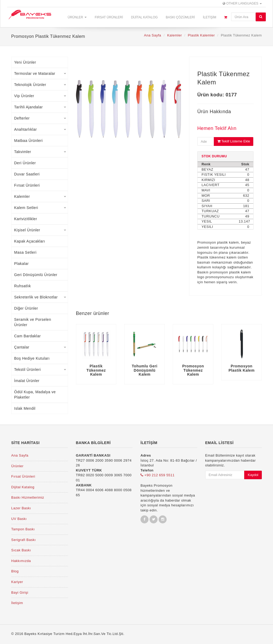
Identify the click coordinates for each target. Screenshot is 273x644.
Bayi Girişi (20, 592)
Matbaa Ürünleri (28, 141)
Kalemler (174, 35)
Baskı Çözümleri (180, 17)
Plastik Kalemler (201, 35)
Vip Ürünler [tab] (40, 96)
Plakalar (21, 264)
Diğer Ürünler (26, 308)
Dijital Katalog (144, 17)
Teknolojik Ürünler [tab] (40, 85)
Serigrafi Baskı (23, 540)
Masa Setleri (25, 252)
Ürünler (77, 17)
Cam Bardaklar (27, 336)
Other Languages (242, 3)
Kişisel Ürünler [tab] (40, 230)
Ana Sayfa (153, 35)
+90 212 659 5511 (158, 475)
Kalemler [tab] (40, 196)
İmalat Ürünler (27, 381)
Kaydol (253, 475)
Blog (15, 571)
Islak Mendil (25, 408)
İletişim (210, 17)
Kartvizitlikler (26, 219)
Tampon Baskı (23, 529)
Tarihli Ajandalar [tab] (40, 107)
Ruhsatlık (23, 286)
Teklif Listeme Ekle (234, 141)
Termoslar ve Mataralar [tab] (40, 73)
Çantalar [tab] (40, 347)
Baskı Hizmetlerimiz (28, 497)
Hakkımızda (21, 561)
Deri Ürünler (25, 163)
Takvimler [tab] (40, 152)
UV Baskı (19, 519)
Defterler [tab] (40, 118)
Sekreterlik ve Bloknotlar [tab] (40, 297)
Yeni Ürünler (25, 62)
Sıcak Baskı (21, 550)
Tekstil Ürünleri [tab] (40, 370)
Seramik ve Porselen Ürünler (33, 322)
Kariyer (17, 582)
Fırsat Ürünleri (109, 17)
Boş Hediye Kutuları (32, 358)
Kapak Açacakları (30, 241)
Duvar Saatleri (27, 174)
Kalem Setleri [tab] (40, 208)
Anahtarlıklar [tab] (40, 129)
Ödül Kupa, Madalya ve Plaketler (35, 395)
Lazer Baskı (21, 508)
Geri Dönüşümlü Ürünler (36, 275)
